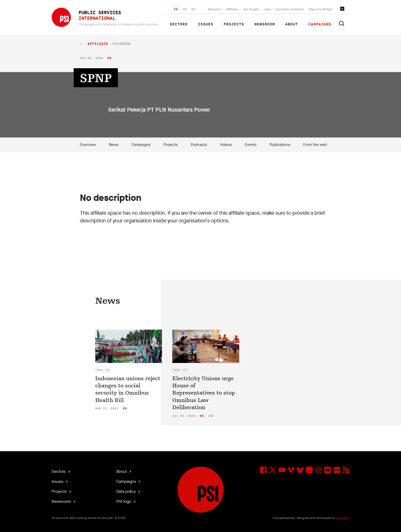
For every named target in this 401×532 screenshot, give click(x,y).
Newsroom (265, 24)
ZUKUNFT (343, 518)
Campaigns (320, 24)
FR (185, 9)
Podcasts (199, 145)
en (109, 58)
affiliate (98, 44)
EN (176, 9)
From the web (315, 145)
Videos (226, 145)
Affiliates (232, 9)
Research (214, 9)
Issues (206, 24)
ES (193, 9)
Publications (280, 145)
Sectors (179, 24)
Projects (234, 24)
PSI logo (124, 501)
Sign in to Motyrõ (321, 9)
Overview (88, 145)
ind (211, 416)
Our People (251, 9)
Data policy (127, 491)
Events (251, 145)
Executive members (290, 9)
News (114, 145)
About (292, 24)
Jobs (267, 9)
